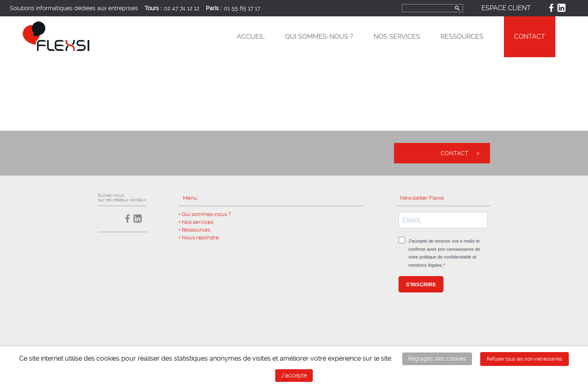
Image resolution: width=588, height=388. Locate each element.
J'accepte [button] (294, 375)
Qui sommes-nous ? (319, 37)
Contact (530, 37)
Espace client (506, 8)
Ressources (462, 37)
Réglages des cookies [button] (437, 359)
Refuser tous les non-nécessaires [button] (525, 359)
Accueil (251, 37)
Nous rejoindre (200, 237)
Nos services (397, 37)
